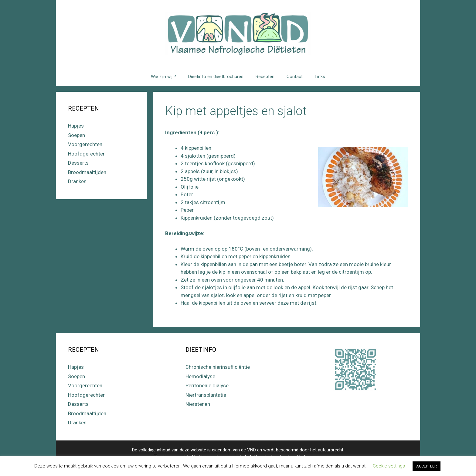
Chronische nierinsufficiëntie (218, 367)
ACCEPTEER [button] (427, 466)
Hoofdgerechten (87, 154)
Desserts (78, 163)
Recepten (265, 77)
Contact (295, 77)
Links (320, 77)
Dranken (77, 181)
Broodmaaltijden (87, 172)
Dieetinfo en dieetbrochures (216, 77)
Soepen (76, 135)
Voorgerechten (85, 144)
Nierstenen (198, 404)
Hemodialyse (200, 376)
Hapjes (76, 126)
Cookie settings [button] (389, 466)
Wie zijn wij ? (163, 77)
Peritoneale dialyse (207, 385)
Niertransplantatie (206, 395)
